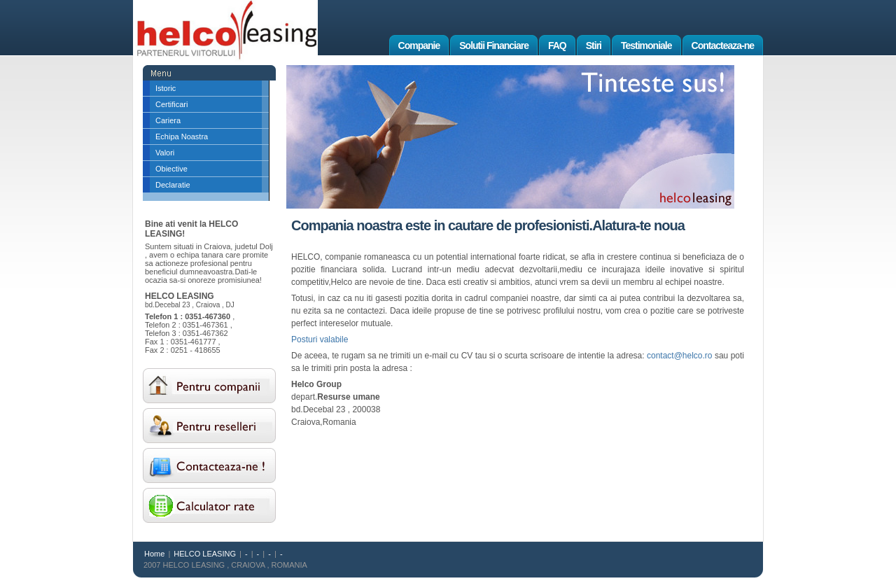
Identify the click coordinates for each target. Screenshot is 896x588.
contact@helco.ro (680, 356)
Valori (165, 153)
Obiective (171, 169)
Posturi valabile (320, 339)
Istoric (166, 88)
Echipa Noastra (182, 136)
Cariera (168, 120)
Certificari (171, 104)
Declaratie (173, 185)
